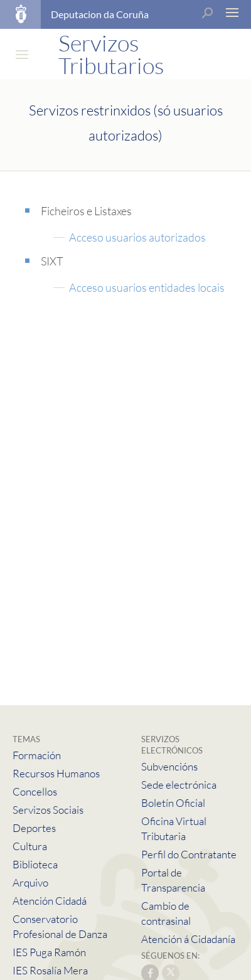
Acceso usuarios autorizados (137, 237)
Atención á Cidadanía (188, 939)
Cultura (30, 846)
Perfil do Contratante (189, 854)
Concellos (35, 791)
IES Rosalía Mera (50, 970)
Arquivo (30, 882)
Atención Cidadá (50, 901)
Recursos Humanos (56, 773)
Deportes (34, 828)
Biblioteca (35, 864)
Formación (37, 755)
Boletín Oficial (173, 803)
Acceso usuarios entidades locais (147, 287)
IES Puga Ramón (49, 952)
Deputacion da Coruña (100, 14)
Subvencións (169, 766)
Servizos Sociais (48, 810)
